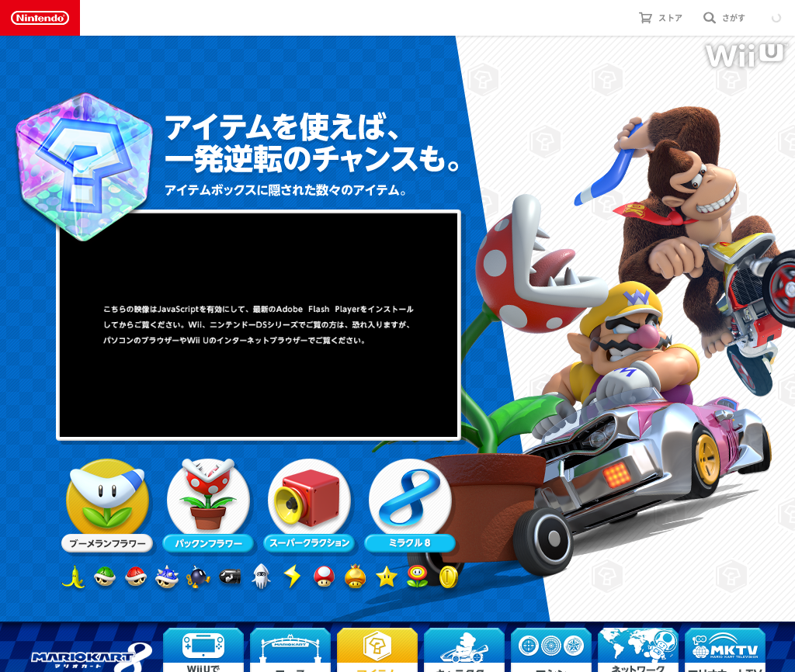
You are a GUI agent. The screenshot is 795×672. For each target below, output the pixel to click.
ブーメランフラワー (107, 506)
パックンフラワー (208, 506)
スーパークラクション (309, 506)
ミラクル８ (410, 506)
